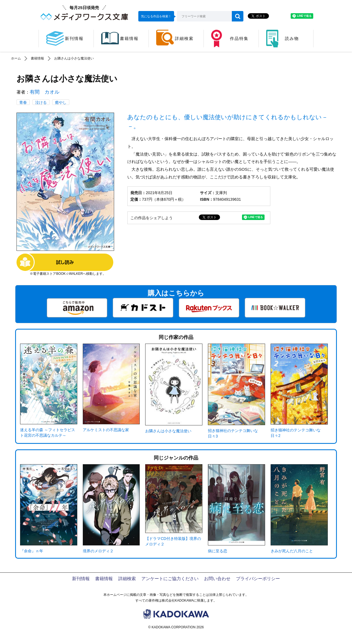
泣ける (41, 102)
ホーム (16, 58)
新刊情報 (81, 579)
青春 (23, 102)
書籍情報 (37, 58)
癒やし (61, 102)
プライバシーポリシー (258, 579)
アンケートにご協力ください (170, 579)
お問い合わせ (217, 579)
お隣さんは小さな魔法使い (74, 58)
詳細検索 (127, 579)
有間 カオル (45, 92)
